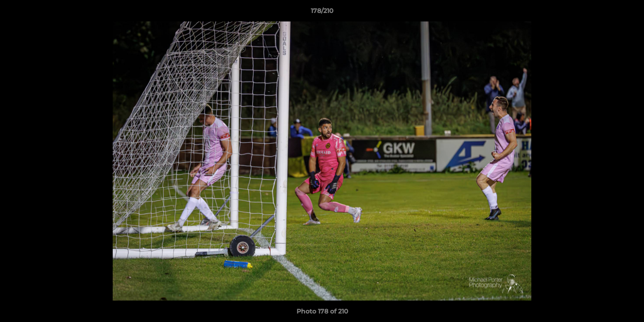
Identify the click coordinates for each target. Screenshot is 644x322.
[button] (628, 13)
